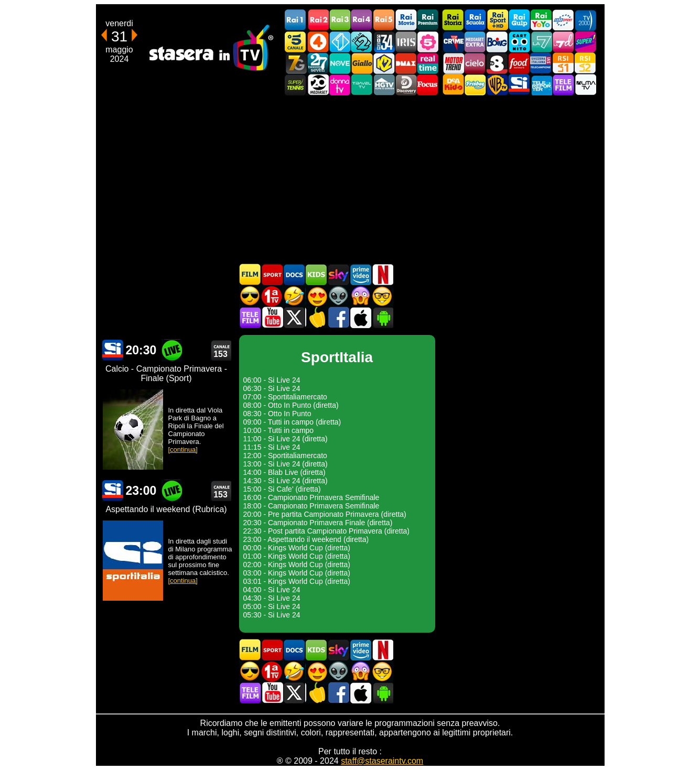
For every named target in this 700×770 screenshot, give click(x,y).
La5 (428, 42)
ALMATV (585, 85)
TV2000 (585, 20)
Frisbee (475, 85)
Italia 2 (362, 42)
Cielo (475, 63)
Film (250, 274)
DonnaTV (340, 85)
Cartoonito (519, 42)
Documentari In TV (294, 274)
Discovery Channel (406, 85)
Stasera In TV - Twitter (294, 317)
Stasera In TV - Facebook (338, 317)
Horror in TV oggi (360, 296)
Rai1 (296, 20)
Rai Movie (406, 20)
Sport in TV (272, 274)
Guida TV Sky (338, 274)
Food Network (519, 63)
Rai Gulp (519, 20)
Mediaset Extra (475, 42)
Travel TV (362, 85)
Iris (406, 42)
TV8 (497, 63)
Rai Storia (453, 20)
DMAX (406, 63)
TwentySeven (318, 63)
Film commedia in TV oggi (294, 296)
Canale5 (296, 42)
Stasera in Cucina (316, 317)
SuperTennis (296, 85)
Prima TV (272, 296)
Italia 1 (340, 42)
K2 (384, 63)
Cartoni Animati (316, 274)
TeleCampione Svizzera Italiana (541, 63)
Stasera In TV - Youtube (272, 317)
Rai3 (340, 20)
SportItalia (519, 85)
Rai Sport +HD (497, 20)
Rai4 (362, 20)
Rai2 (318, 20)
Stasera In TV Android (382, 317)
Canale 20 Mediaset (318, 85)
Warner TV (497, 85)
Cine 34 (384, 42)
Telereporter (541, 85)
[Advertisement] (350, 179)
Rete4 (318, 42)
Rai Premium (428, 20)
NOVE (340, 63)
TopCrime (453, 42)
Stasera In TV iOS (360, 317)
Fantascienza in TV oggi (338, 296)
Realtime (428, 63)
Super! (585, 42)
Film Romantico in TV (316, 296)
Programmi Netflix (382, 274)
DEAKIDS (453, 85)
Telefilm (563, 85)
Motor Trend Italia (453, 63)
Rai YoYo (541, 20)
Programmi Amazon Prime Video (360, 274)
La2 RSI (585, 63)
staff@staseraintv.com (382, 761)
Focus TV (428, 85)
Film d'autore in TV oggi (382, 296)
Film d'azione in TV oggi (250, 296)
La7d (563, 42)
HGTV (384, 85)
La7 (541, 42)
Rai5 (384, 20)
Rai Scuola (475, 20)
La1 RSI (563, 63)
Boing (497, 42)
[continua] (183, 449)
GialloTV (362, 63)
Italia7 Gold (296, 63)
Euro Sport (563, 20)
